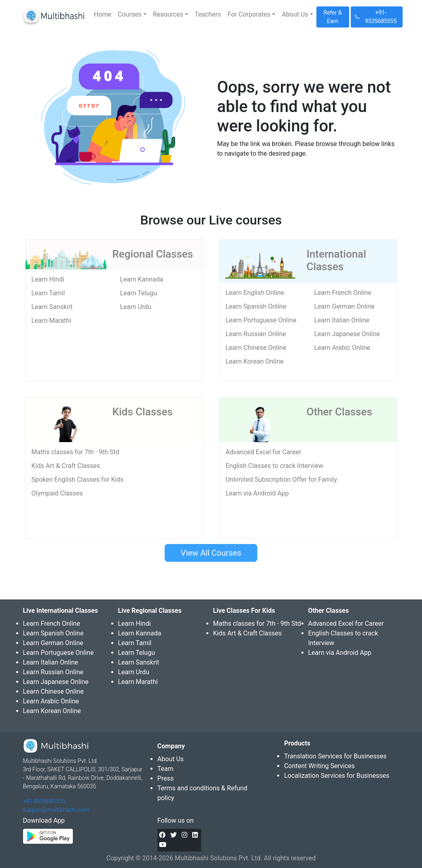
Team (165, 769)
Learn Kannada (142, 279)
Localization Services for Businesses (337, 776)
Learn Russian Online (256, 334)
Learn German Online (345, 306)
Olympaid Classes (57, 493)
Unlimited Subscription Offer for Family (281, 480)
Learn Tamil (48, 293)
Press (165, 778)
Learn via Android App (257, 493)
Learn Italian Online (342, 320)
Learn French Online (343, 293)
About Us (171, 759)
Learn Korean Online (255, 361)
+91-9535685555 (44, 801)
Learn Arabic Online (342, 348)
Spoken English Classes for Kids (78, 480)
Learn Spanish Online (256, 306)
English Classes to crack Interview (275, 466)
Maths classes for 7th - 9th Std (75, 452)
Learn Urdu (136, 307)
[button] (132, 15)
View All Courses (211, 553)
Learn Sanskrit (52, 307)
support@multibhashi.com (56, 810)
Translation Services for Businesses (335, 756)
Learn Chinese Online (256, 348)
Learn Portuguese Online (261, 320)
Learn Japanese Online (347, 334)
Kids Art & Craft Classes (66, 466)
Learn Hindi (48, 279)
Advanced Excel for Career (264, 452)
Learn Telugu (139, 293)
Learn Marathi (51, 321)
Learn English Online (255, 293)
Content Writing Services (319, 766)
